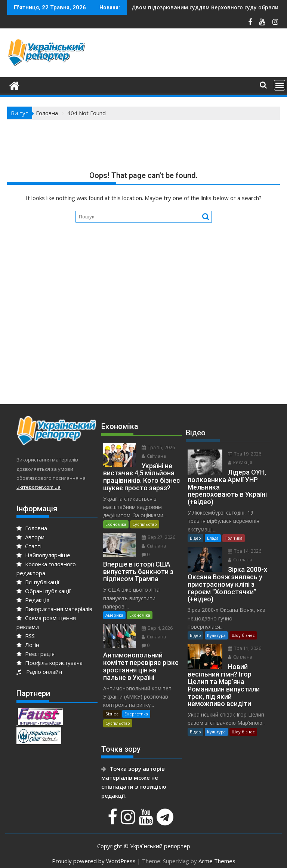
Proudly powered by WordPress (94, 861)
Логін (28, 645)
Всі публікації (38, 582)
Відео (195, 538)
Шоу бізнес (243, 635)
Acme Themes (217, 861)
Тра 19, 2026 (245, 454)
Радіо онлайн (39, 672)
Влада (213, 538)
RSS (26, 636)
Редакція (33, 600)
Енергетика (136, 714)
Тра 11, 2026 (245, 648)
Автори (30, 537)
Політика (234, 538)
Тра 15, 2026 (158, 447)
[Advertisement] (143, 334)
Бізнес (112, 714)
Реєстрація (36, 654)
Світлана (154, 456)
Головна (32, 528)
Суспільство (145, 524)
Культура (216, 635)
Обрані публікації (44, 591)
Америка (114, 615)
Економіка (116, 524)
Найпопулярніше (43, 555)
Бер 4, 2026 (157, 628)
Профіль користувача (50, 663)
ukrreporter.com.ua (38, 487)
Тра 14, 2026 (245, 551)
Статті (29, 546)
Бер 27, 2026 (158, 537)
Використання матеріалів (54, 609)
